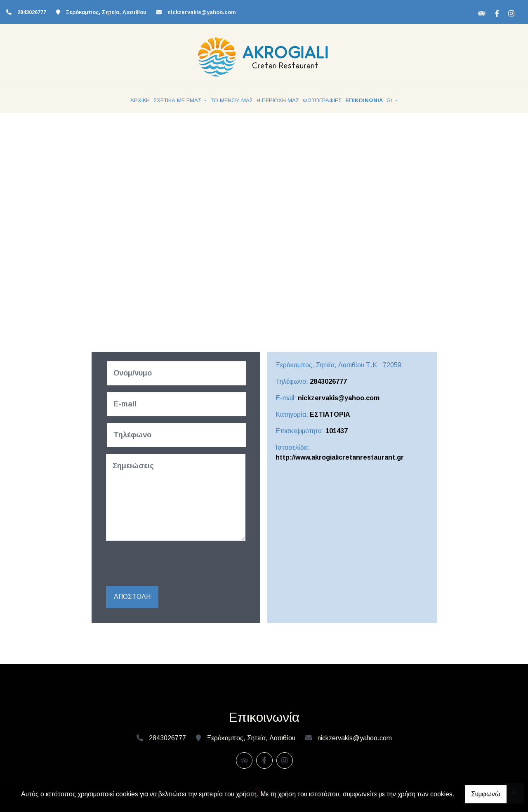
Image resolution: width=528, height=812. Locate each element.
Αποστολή (132, 597)
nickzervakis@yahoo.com (202, 12)
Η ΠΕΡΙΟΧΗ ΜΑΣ (278, 100)
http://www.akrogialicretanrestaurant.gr (340, 457)
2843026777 (32, 12)
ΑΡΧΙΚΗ (140, 100)
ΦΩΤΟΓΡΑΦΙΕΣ (322, 100)
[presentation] (170, 563)
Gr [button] (390, 100)
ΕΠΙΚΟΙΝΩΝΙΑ (364, 100)
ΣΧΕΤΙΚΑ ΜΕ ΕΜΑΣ (178, 100)
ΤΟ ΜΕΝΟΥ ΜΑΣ (232, 100)
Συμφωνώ (486, 794)
